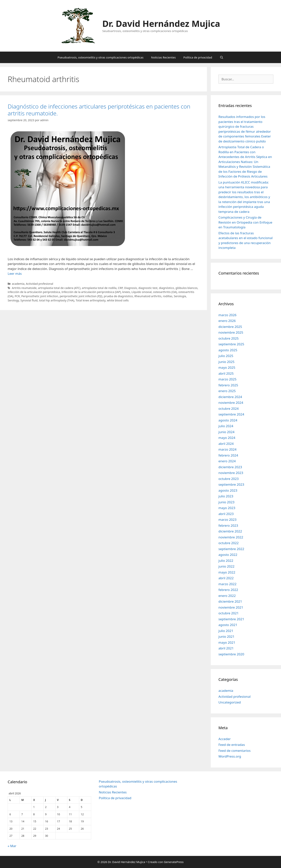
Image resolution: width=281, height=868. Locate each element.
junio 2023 (226, 502)
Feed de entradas (232, 745)
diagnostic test (148, 288)
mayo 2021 (227, 642)
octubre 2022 (229, 543)
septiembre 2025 (231, 344)
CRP (120, 288)
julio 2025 (226, 356)
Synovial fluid (29, 300)
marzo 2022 (227, 584)
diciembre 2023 (230, 467)
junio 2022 (226, 566)
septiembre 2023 (231, 484)
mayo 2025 (227, 367)
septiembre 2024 (231, 414)
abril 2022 (226, 578)
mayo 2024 (227, 438)
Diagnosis (131, 288)
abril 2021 (226, 648)
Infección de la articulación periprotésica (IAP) (91, 292)
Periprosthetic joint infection (40, 296)
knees (126, 292)
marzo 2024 (227, 449)
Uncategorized (230, 702)
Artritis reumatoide (24, 288)
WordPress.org (230, 756)
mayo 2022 (227, 572)
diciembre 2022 (230, 531)
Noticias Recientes (163, 57)
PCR (17, 296)
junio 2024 (226, 432)
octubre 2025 (229, 338)
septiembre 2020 (231, 654)
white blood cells (118, 300)
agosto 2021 (228, 625)
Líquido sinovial (142, 292)
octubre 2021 (229, 613)
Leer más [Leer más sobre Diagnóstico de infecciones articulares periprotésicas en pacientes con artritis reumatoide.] (15, 274)
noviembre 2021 (231, 607)
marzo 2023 (227, 520)
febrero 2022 (228, 590)
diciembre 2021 (230, 601)
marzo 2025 (227, 379)
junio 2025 (226, 362)
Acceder (225, 739)
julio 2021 (226, 631)
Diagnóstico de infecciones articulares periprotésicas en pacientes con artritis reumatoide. (99, 110)
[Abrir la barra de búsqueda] (222, 57)
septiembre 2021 (231, 619)
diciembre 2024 (230, 397)
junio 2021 (226, 636)
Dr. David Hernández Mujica (161, 23)
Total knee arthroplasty (90, 300)
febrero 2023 (228, 525)
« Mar (12, 846)
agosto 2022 (228, 555)
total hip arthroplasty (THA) (57, 300)
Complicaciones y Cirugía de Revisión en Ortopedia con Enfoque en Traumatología (245, 222)
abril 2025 (226, 373)
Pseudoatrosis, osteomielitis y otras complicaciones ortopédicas (101, 57)
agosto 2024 (228, 420)
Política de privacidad (198, 57)
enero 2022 (227, 596)
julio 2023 (226, 496)
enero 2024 (227, 461)
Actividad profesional (40, 284)
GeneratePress (174, 862)
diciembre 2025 (230, 327)
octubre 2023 (229, 479)
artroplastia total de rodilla (99, 288)
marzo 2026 (227, 315)
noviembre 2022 (231, 537)
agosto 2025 (228, 350)
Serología (180, 296)
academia (18, 284)
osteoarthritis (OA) (165, 292)
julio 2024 (226, 426)
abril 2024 (226, 444)
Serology (13, 300)
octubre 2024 (229, 408)
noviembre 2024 (231, 403)
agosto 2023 (228, 490)
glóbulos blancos (186, 288)
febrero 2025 (228, 385)
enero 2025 (227, 391)
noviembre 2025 (231, 332)
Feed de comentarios (234, 751)
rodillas (167, 296)
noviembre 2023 (231, 473)
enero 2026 (227, 321)
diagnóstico (167, 288)
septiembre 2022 (231, 549)
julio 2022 (226, 561)
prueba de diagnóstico (118, 296)
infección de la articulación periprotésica (34, 292)
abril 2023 (226, 514)
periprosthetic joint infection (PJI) (81, 296)
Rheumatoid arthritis (148, 296)
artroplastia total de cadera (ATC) (59, 288)
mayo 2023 (227, 508)
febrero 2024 (228, 455)
